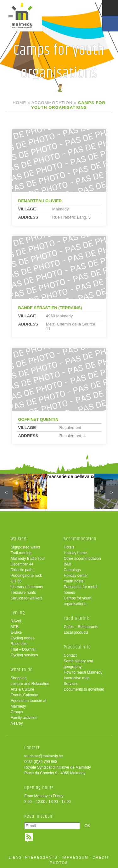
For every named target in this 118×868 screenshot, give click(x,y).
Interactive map (77, 678)
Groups (17, 712)
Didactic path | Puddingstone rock (26, 573)
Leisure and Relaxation (30, 684)
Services (71, 684)
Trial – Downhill (24, 649)
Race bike (19, 644)
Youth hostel (74, 581)
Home (19, 103)
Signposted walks (25, 547)
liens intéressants (33, 857)
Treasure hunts (23, 593)
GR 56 (16, 581)
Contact (70, 655)
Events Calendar (25, 695)
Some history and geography (79, 664)
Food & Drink (77, 618)
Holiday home (75, 553)
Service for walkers (27, 598)
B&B (68, 564)
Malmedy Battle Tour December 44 (28, 561)
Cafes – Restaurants (81, 627)
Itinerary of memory (27, 587)
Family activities (24, 718)
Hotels (69, 547)
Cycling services (24, 655)
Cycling (18, 613)
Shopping (19, 678)
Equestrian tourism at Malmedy (28, 704)
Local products (76, 632)
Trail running (21, 553)
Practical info (77, 647)
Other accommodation (82, 559)
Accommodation (52, 103)
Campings (72, 570)
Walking (19, 539)
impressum (75, 857)
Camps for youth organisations (78, 601)
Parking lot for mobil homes (81, 590)
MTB (15, 627)
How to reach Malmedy (83, 672)
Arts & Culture (22, 689)
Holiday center (76, 576)
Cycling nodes (22, 638)
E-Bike (16, 632)
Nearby (17, 723)
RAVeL (16, 621)
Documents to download (84, 689)
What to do (22, 670)
